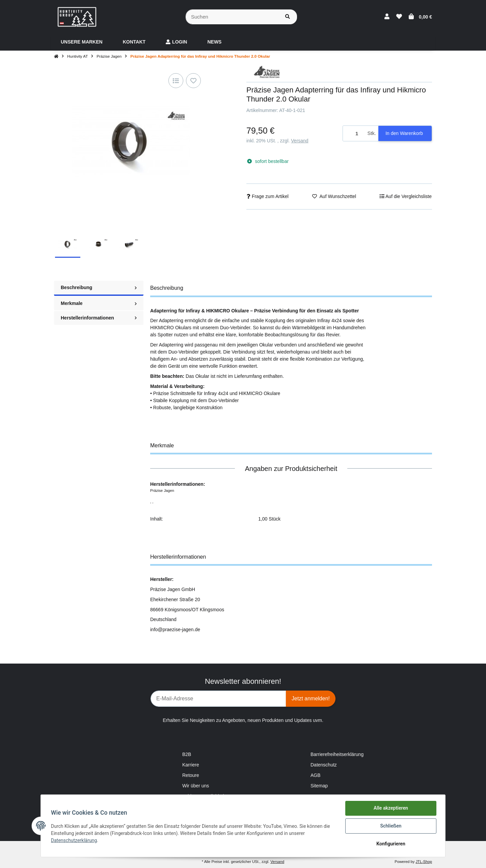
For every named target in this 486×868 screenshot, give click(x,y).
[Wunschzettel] (399, 17)
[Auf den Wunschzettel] (193, 81)
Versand (300, 141)
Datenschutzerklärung (75, 841)
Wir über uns (196, 786)
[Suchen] (232, 17)
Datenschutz (324, 765)
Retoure (191, 775)
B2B (187, 754)
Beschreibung (99, 287)
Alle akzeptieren (390, 809)
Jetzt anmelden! (311, 698)
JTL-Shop (424, 862)
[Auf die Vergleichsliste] (176, 81)
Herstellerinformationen (99, 318)
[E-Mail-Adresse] (218, 699)
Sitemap (319, 786)
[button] (387, 17)
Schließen (390, 827)
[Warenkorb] (420, 17)
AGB (316, 775)
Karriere (191, 765)
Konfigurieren (390, 844)
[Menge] (354, 133)
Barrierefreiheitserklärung (337, 754)
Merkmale (99, 303)
